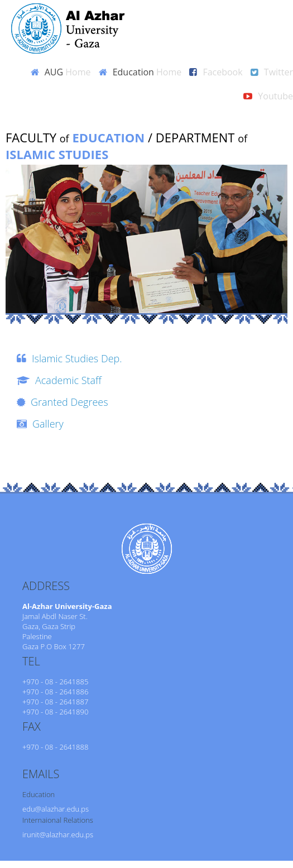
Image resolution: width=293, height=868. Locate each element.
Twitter (278, 72)
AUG (68, 72)
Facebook (222, 72)
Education (147, 72)
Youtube (275, 96)
